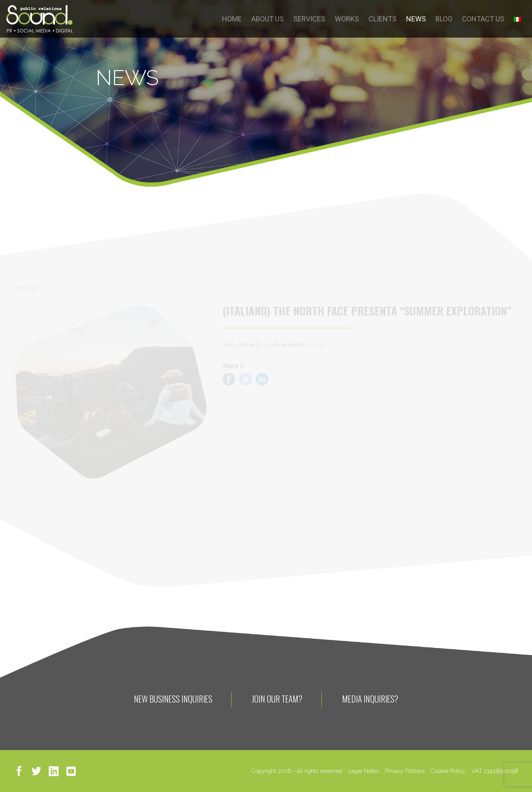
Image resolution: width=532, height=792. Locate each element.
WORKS (347, 19)
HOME (232, 19)
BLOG (444, 19)
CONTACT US (483, 19)
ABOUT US (268, 19)
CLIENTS (383, 19)
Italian (318, 345)
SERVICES (309, 19)
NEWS (416, 19)
